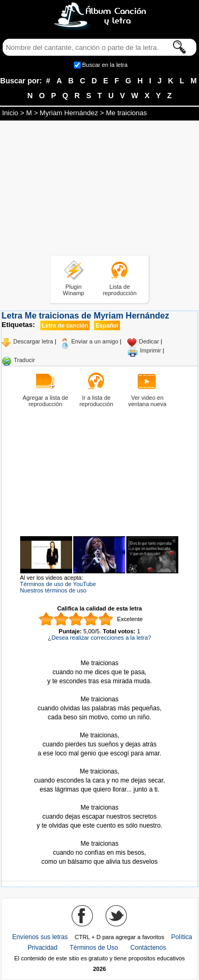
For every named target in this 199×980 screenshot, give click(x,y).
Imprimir (151, 350)
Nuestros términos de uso (53, 590)
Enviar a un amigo (95, 341)
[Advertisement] (100, 190)
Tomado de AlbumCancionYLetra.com (100, 835)
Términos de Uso (94, 948)
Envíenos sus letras (40, 937)
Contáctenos (148, 948)
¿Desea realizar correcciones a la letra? (99, 638)
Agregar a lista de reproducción (45, 401)
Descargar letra (33, 341)
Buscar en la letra (105, 65)
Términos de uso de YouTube (58, 584)
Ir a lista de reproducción (97, 401)
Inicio (10, 113)
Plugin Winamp (73, 290)
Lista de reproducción (120, 290)
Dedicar (149, 341)
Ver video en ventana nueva (147, 401)
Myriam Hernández (69, 113)
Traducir (24, 360)
